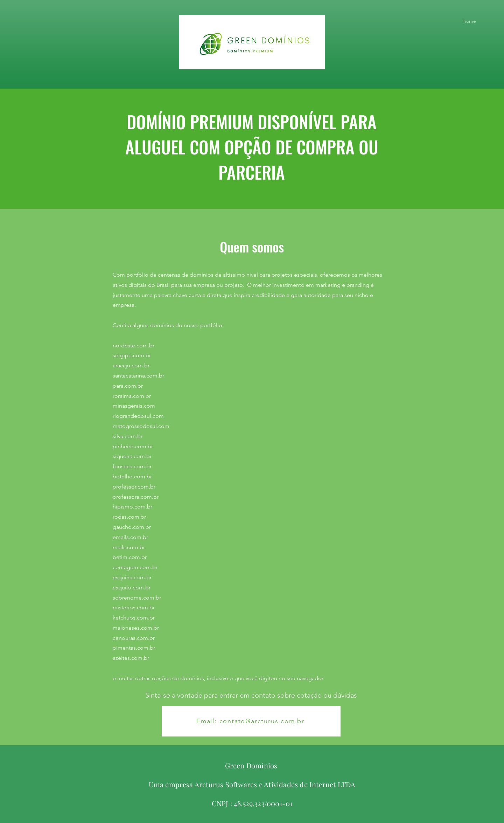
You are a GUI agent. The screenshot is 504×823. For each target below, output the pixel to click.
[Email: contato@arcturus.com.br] (251, 721)
